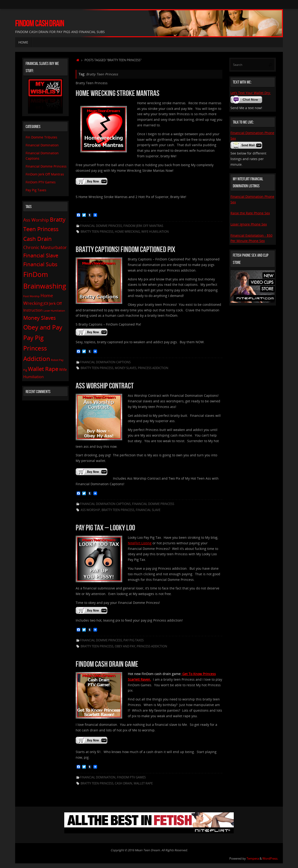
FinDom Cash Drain (40, 23)
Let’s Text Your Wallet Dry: (251, 93)
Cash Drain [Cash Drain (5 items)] (37, 239)
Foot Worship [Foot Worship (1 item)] (31, 296)
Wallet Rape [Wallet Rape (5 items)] (43, 369)
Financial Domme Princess (101, 226)
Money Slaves (126, 368)
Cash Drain (124, 783)
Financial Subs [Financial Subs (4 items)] (40, 264)
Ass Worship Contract (105, 386)
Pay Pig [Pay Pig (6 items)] (33, 338)
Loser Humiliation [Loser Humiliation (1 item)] (54, 311)
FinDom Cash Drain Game (107, 664)
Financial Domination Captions (105, 362)
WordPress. (270, 859)
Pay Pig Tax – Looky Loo (105, 528)
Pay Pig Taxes (134, 640)
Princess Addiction (153, 368)
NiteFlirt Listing (140, 543)
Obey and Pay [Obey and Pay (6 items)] (43, 327)
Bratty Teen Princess (97, 232)
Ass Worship (90, 510)
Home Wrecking (127, 232)
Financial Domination (98, 777)
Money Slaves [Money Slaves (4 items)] (40, 318)
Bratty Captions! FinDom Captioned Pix (125, 249)
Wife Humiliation (155, 232)
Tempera (253, 859)
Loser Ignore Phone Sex (249, 224)
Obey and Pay (125, 646)
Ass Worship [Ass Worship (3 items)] (36, 220)
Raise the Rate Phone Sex (250, 213)
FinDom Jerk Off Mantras (143, 226)
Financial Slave (148, 510)
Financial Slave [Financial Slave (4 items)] (41, 255)
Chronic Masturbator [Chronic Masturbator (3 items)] (45, 247)
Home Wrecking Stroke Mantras (118, 93)
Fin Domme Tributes (41, 137)
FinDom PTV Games (131, 777)
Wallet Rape (143, 783)
